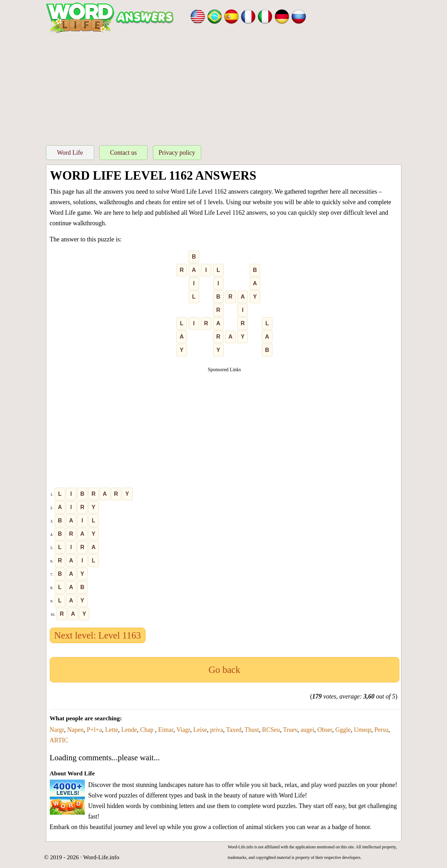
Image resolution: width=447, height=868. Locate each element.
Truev (290, 730)
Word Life (70, 153)
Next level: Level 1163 (98, 635)
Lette (112, 730)
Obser (325, 730)
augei (307, 730)
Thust (252, 730)
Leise (200, 730)
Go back (225, 670)
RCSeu (271, 730)
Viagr (183, 730)
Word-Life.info (101, 857)
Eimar (166, 730)
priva (216, 730)
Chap (148, 730)
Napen (75, 730)
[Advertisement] (224, 87)
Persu (381, 730)
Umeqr (363, 730)
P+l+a (94, 730)
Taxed (234, 730)
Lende (129, 730)
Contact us (124, 153)
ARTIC (59, 740)
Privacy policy (177, 153)
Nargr (57, 730)
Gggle (343, 730)
